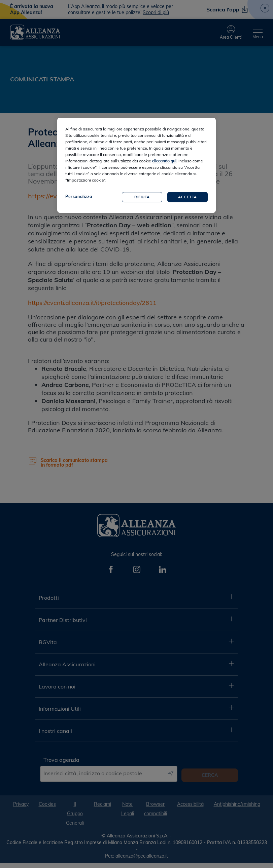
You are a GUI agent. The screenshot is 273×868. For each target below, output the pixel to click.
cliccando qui (164, 161)
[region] (136, 166)
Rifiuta (142, 197)
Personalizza (79, 197)
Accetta (187, 197)
